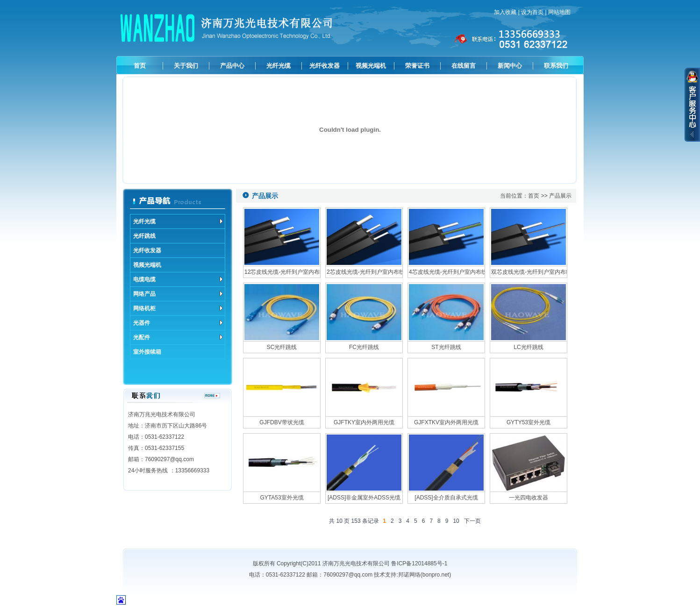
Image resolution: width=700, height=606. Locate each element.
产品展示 (560, 196)
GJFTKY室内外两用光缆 (364, 422)
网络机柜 (178, 308)
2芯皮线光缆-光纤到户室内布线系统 (364, 272)
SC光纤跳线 (282, 347)
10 (456, 521)
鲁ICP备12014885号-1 (419, 563)
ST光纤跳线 (446, 347)
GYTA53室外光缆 (282, 498)
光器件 (178, 323)
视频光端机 (371, 66)
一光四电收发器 (529, 498)
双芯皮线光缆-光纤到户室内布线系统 (529, 272)
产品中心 (232, 66)
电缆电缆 (178, 279)
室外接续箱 (147, 352)
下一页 (472, 521)
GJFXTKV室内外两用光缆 (446, 422)
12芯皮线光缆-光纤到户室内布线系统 (282, 272)
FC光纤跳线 (364, 347)
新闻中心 (510, 66)
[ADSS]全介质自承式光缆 (446, 498)
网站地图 (559, 12)
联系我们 (556, 66)
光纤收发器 (325, 66)
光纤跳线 (144, 236)
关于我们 (186, 66)
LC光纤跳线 (528, 347)
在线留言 (464, 66)
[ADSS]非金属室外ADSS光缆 (364, 498)
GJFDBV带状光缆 (282, 422)
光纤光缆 (279, 66)
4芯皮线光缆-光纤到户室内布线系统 (446, 272)
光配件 (178, 337)
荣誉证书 (417, 66)
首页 (140, 66)
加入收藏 (505, 12)
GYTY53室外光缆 (529, 422)
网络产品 (178, 294)
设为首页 (532, 12)
